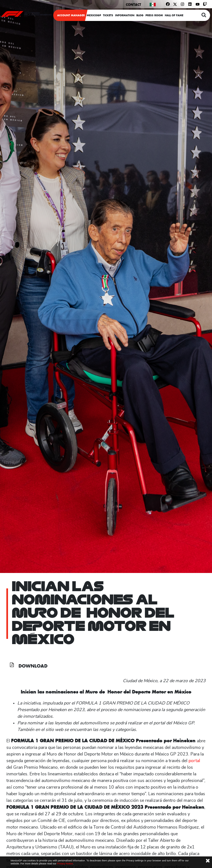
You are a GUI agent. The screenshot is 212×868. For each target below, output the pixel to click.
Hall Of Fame (174, 15)
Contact (133, 5)
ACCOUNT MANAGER (71, 15)
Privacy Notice (65, 864)
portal (194, 761)
